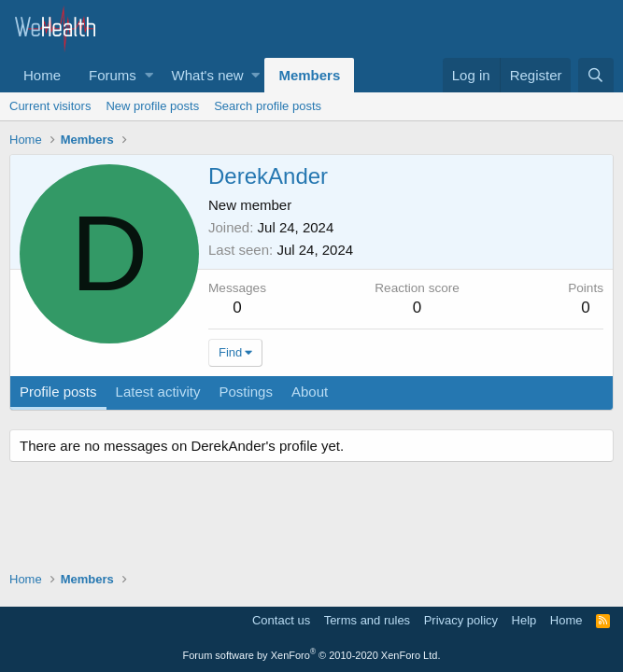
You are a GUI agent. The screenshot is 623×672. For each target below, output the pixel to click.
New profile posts (152, 106)
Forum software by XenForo (312, 655)
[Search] (596, 75)
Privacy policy (461, 620)
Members (309, 75)
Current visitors (50, 106)
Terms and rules (367, 620)
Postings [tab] (246, 392)
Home (42, 75)
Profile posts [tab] (58, 392)
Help (524, 620)
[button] (149, 75)
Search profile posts (268, 106)
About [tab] (310, 392)
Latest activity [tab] (158, 392)
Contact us (281, 620)
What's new (208, 75)
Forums (113, 75)
